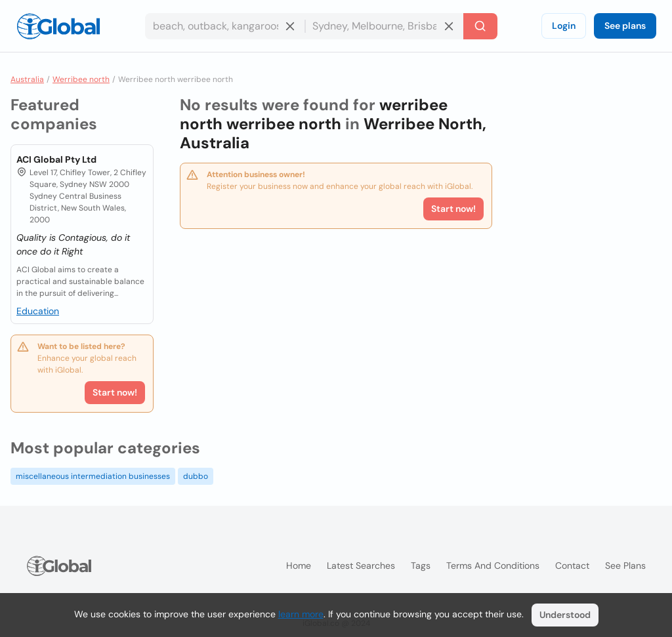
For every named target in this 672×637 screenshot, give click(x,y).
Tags (421, 565)
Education (38, 311)
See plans (625, 26)
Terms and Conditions (493, 565)
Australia (27, 79)
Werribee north (81, 79)
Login (564, 26)
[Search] (480, 26)
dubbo (196, 476)
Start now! (115, 392)
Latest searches (361, 565)
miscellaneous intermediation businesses (93, 476)
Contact (572, 565)
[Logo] (58, 26)
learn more (301, 614)
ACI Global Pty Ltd (56, 159)
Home (299, 565)
